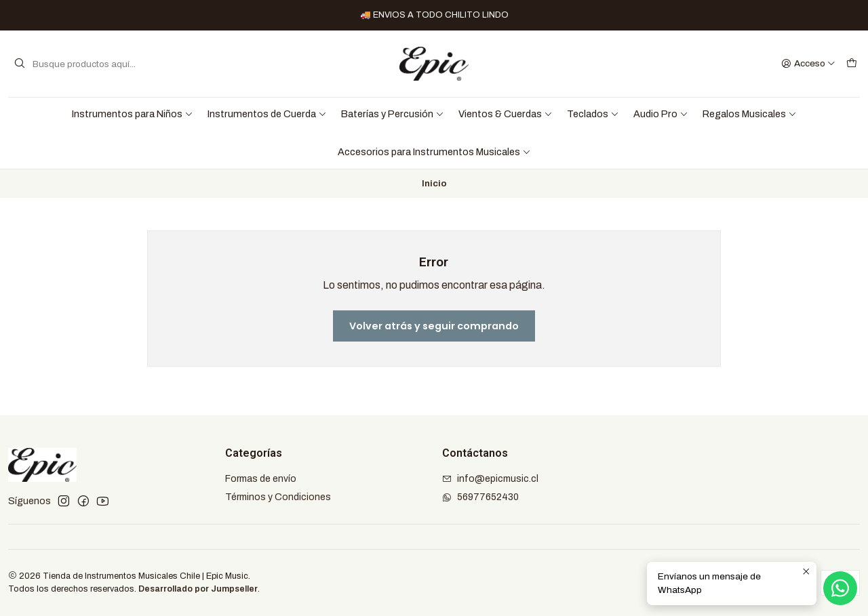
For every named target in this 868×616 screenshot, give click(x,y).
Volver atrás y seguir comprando (434, 326)
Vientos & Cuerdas (506, 114)
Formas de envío (261, 479)
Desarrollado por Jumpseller (198, 589)
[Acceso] (808, 64)
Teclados (593, 114)
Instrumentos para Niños (133, 114)
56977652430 (480, 497)
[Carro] (852, 64)
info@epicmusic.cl (490, 479)
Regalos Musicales (750, 114)
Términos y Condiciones (278, 497)
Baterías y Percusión (393, 114)
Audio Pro (661, 114)
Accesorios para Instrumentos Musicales (434, 152)
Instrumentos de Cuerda (267, 114)
